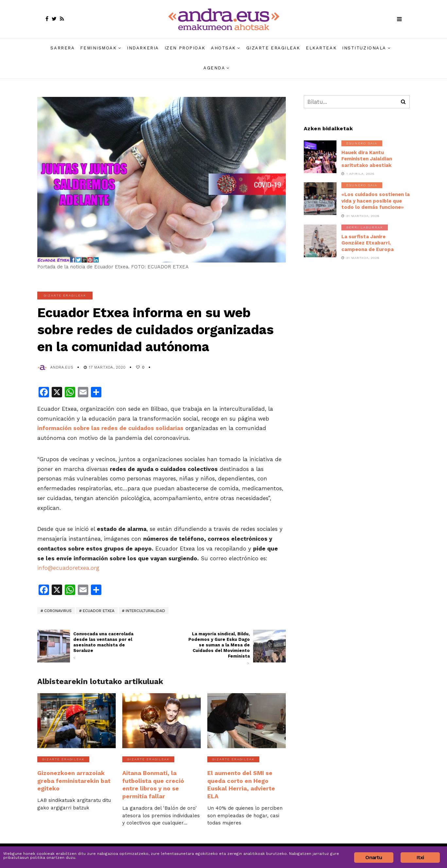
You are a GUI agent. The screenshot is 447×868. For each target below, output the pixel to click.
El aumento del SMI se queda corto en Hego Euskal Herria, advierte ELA (245, 779)
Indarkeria (143, 48)
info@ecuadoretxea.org (68, 568)
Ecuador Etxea (99, 611)
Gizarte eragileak (273, 48)
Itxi (420, 857)
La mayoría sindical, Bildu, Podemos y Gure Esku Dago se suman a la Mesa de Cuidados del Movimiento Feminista (218, 649)
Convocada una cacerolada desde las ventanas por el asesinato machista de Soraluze (105, 646)
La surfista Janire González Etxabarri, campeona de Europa (368, 243)
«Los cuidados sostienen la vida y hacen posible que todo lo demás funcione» (376, 201)
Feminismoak (98, 48)
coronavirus (58, 611)
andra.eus (62, 367)
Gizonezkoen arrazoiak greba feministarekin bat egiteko (76, 776)
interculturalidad (145, 611)
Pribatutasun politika (350, 846)
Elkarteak (321, 48)
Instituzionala (364, 48)
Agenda (214, 68)
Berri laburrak (365, 227)
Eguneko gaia (362, 143)
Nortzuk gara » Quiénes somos (247, 846)
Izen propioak (185, 48)
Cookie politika (390, 846)
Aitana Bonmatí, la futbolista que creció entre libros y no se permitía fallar (161, 779)
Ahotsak (223, 48)
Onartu (374, 857)
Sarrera (62, 48)
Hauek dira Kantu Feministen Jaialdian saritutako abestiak (367, 159)
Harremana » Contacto (303, 846)
